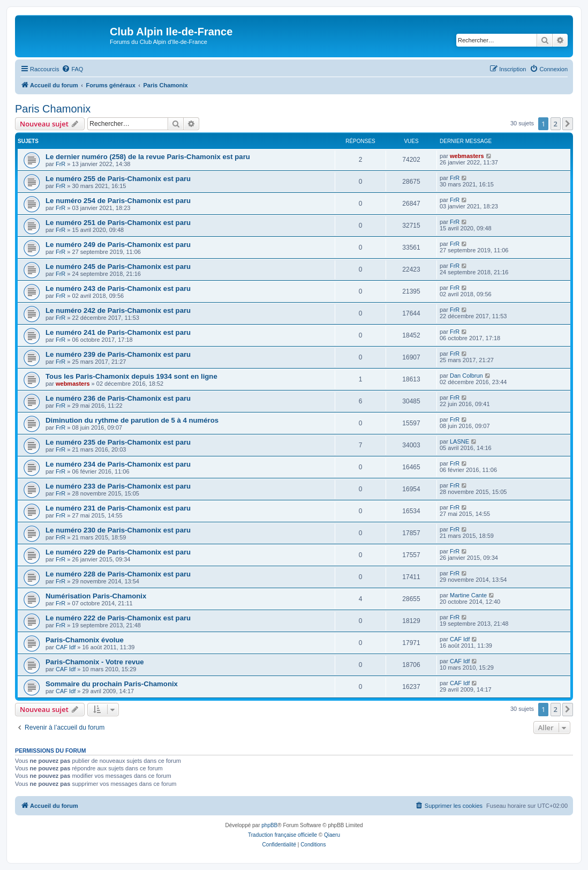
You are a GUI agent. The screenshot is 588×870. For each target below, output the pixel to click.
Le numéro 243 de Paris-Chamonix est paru (118, 288)
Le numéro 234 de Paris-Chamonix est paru (118, 464)
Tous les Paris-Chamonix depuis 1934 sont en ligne (131, 376)
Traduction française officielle (282, 835)
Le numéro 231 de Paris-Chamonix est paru (118, 508)
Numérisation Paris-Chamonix (96, 596)
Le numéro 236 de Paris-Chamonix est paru (118, 398)
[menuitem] (72, 69)
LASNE (459, 441)
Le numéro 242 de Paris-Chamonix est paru (118, 310)
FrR (61, 164)
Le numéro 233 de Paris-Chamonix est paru (118, 486)
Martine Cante (468, 595)
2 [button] (556, 124)
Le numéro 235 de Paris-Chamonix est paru (118, 442)
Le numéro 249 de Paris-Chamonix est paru (118, 245)
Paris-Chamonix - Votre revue (95, 662)
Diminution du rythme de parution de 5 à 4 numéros (132, 420)
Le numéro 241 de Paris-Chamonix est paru (118, 332)
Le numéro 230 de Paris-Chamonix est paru (118, 530)
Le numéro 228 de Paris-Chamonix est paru (118, 574)
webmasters (467, 156)
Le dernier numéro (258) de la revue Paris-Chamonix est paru (148, 157)
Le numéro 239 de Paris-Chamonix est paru (118, 354)
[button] (568, 124)
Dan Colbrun (466, 376)
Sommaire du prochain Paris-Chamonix (112, 684)
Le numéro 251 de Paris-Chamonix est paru (118, 223)
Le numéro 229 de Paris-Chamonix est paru (118, 552)
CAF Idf (66, 647)
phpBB (269, 825)
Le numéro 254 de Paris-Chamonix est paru (118, 201)
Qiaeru (332, 835)
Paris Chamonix (53, 109)
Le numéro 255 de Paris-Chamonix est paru (118, 179)
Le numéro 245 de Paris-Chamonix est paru (118, 267)
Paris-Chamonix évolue (85, 640)
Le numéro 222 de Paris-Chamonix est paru (118, 618)
